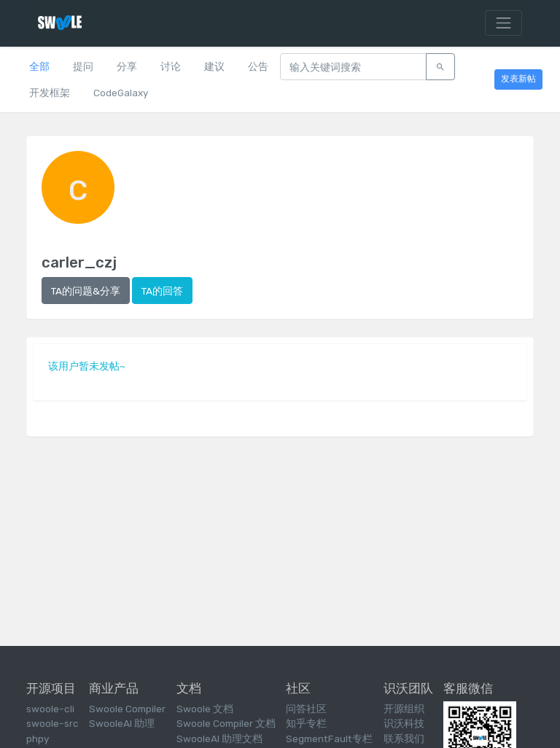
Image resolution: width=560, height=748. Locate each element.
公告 (258, 66)
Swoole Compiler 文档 (226, 723)
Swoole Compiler (127, 709)
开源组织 (404, 709)
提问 (83, 66)
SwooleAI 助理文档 (219, 739)
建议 (214, 66)
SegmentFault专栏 (329, 739)
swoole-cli (50, 709)
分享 (127, 66)
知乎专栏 (306, 723)
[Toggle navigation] (504, 23)
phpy (38, 739)
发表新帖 (518, 79)
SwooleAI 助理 (122, 723)
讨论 (171, 66)
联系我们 (404, 739)
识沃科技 (404, 723)
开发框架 (50, 93)
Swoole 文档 (205, 709)
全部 (39, 66)
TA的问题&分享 (86, 291)
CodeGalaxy (121, 93)
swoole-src (52, 723)
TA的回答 (162, 291)
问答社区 (306, 709)
